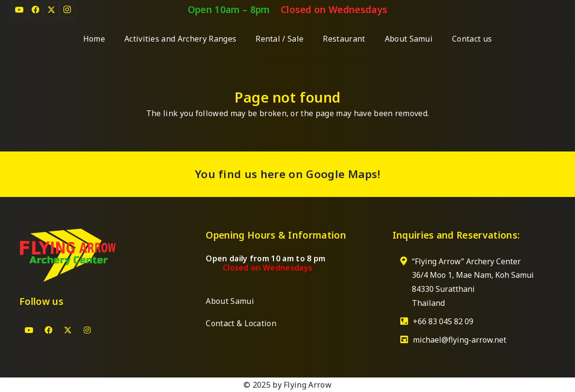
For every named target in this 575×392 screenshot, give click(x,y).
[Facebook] (35, 10)
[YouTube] (19, 10)
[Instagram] (67, 10)
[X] (51, 10)
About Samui (230, 301)
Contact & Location (241, 323)
